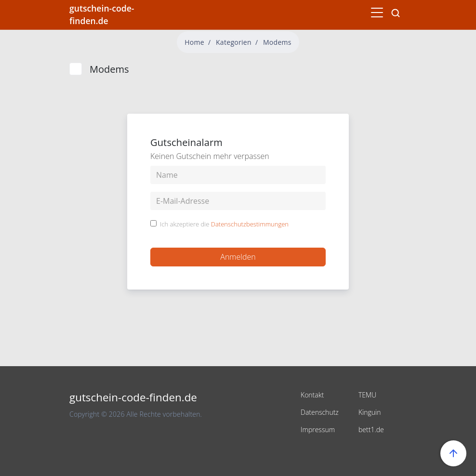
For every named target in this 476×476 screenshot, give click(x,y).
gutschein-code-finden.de (102, 14)
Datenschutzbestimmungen (250, 224)
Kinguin (370, 412)
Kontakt (312, 395)
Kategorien (234, 42)
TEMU (367, 395)
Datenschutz (320, 412)
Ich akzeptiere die (224, 225)
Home (194, 42)
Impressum (318, 430)
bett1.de (371, 430)
